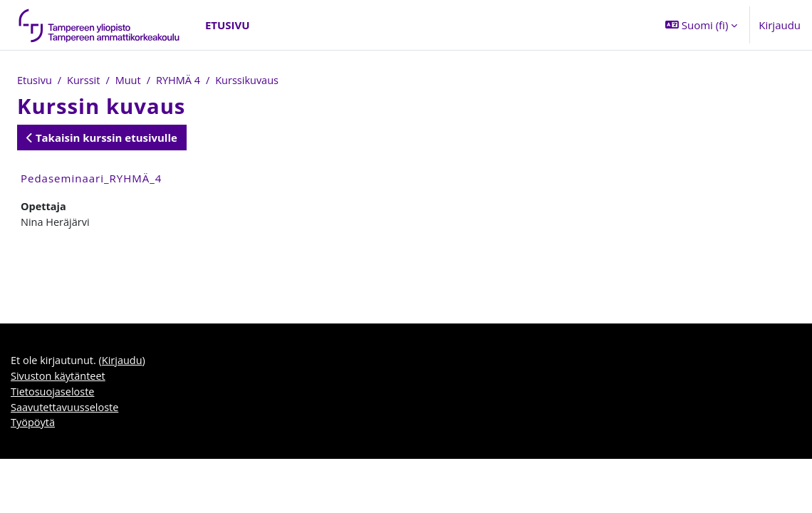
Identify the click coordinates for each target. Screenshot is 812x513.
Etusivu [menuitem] (228, 25)
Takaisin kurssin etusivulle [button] (102, 138)
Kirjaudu (780, 25)
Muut (131, 81)
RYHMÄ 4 (182, 81)
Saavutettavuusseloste (66, 411)
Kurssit (85, 81)
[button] (701, 25)
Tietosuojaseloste (54, 395)
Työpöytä (33, 427)
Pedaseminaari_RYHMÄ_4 (91, 179)
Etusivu (35, 81)
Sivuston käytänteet (59, 379)
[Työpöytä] (100, 25)
